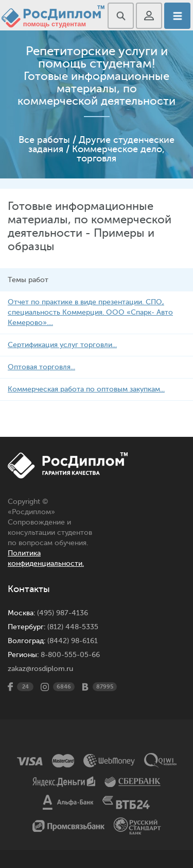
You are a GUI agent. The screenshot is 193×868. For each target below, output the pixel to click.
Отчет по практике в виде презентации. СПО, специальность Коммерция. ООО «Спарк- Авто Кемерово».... (90, 312)
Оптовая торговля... (41, 367)
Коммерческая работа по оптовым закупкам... (86, 389)
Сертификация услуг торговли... (62, 345)
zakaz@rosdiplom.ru (40, 669)
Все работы (44, 140)
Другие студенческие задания (101, 144)
